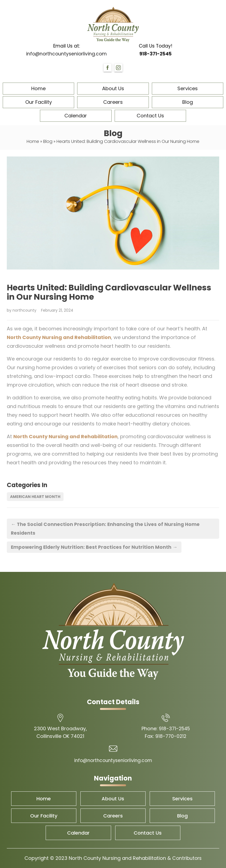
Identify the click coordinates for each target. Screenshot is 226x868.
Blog (188, 102)
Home (38, 88)
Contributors (187, 858)
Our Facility (39, 102)
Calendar (76, 116)
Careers (113, 102)
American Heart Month (35, 497)
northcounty (24, 310)
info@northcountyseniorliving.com (66, 54)
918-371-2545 (156, 54)
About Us (113, 88)
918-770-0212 (171, 736)
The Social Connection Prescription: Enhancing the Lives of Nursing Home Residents (107, 529)
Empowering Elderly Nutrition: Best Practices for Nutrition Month (96, 547)
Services (188, 88)
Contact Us (150, 116)
